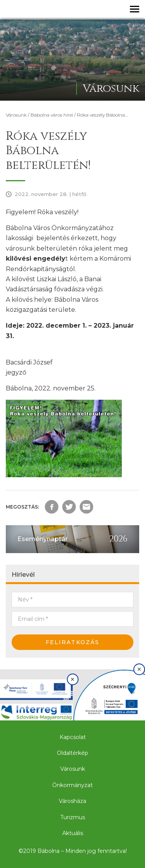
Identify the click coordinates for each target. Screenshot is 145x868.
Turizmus (73, 817)
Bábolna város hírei (52, 115)
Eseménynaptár (43, 539)
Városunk (16, 115)
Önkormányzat (72, 785)
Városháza (72, 801)
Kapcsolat (73, 737)
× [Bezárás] (72, 679)
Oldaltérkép (72, 753)
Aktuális (73, 833)
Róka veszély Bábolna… (102, 115)
